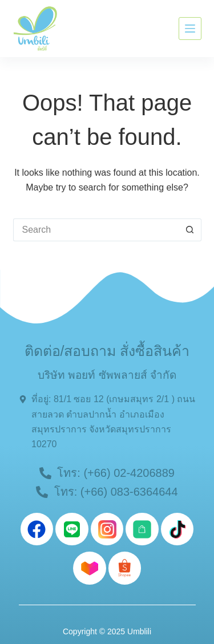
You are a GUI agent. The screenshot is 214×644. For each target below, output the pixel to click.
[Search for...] (96, 230)
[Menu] (190, 29)
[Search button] (190, 230)
